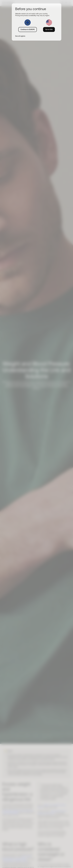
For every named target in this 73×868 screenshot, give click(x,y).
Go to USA (49, 29)
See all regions (20, 36)
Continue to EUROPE (28, 29)
